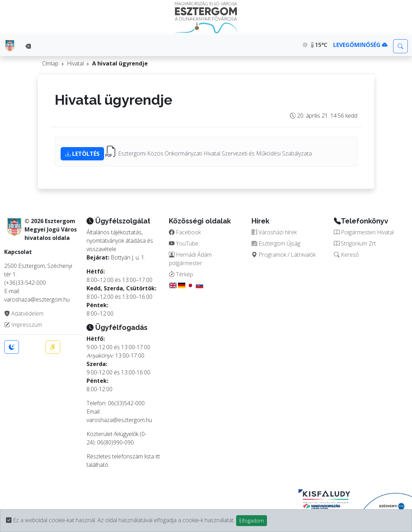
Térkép (181, 274)
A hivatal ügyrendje (120, 63)
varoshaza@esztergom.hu (119, 420)
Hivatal (75, 63)
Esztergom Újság (276, 243)
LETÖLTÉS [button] (82, 154)
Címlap (50, 63)
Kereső (346, 255)
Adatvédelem (24, 313)
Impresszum (23, 325)
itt (158, 456)
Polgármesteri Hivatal (364, 232)
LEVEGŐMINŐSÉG (360, 45)
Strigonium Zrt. (355, 243)
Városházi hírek (274, 232)
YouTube (184, 243)
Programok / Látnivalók (284, 255)
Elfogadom (252, 521)
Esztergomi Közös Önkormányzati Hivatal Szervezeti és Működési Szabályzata (215, 153)
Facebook (185, 232)
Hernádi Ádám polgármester (190, 259)
